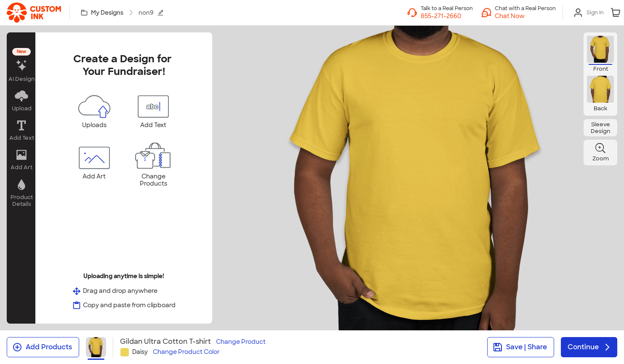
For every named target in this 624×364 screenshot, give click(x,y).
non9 (151, 13)
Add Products (42, 347)
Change (241, 342)
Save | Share (520, 347)
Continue (590, 347)
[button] (525, 16)
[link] (34, 13)
